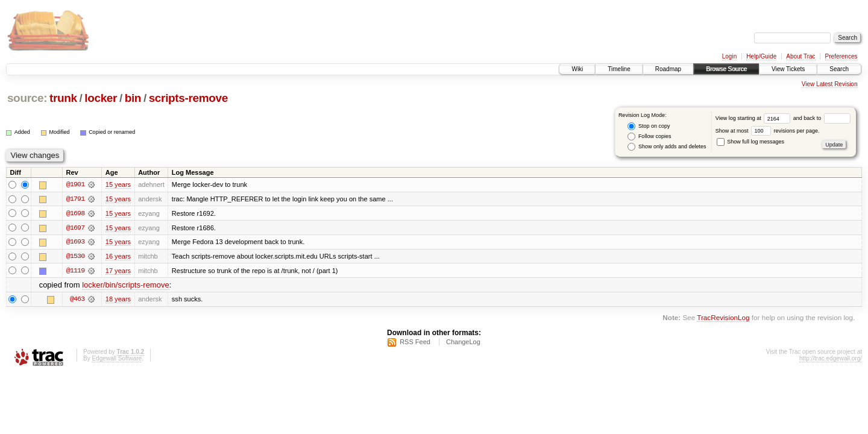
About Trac (800, 56)
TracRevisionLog (723, 319)
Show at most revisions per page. (768, 131)
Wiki (577, 69)
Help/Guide (761, 56)
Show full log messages (750, 142)
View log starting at (754, 118)
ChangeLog (463, 343)
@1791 (75, 199)
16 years (118, 257)
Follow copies (649, 137)
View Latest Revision (830, 84)
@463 (77, 300)
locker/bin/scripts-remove (126, 286)
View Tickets (788, 69)
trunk (63, 98)
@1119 (75, 271)
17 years (118, 271)
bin (133, 98)
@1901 (75, 184)
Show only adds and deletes (667, 147)
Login (729, 56)
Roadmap (668, 69)
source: (27, 98)
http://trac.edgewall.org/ (831, 360)
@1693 (75, 242)
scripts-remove (188, 98)
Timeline (619, 69)
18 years (118, 300)
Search (839, 69)
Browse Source (726, 69)
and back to (822, 118)
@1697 (75, 228)
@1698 (75, 213)
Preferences (841, 56)
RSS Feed (415, 343)
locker (101, 98)
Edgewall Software (117, 360)
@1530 (75, 257)
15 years (118, 184)
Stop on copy (649, 126)
